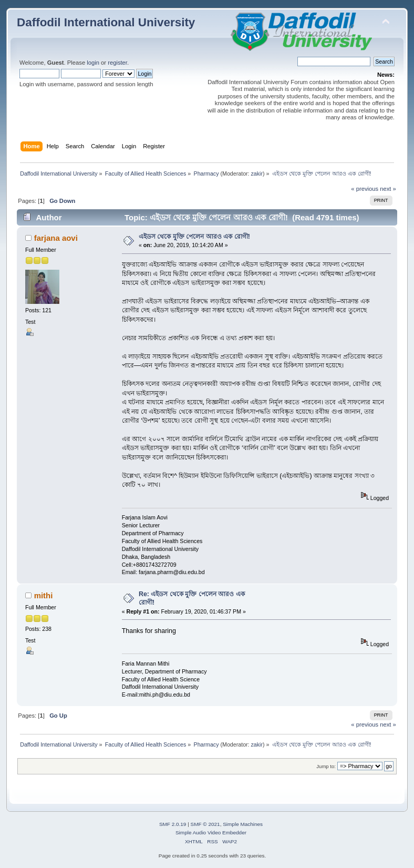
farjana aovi (56, 238)
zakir (257, 173)
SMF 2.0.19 (173, 824)
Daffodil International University (106, 22)
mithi (44, 595)
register (117, 63)
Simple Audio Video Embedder (211, 833)
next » (388, 189)
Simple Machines (243, 824)
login (93, 63)
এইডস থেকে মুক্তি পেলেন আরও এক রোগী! (194, 237)
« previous (365, 189)
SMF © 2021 (205, 824)
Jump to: (326, 766)
